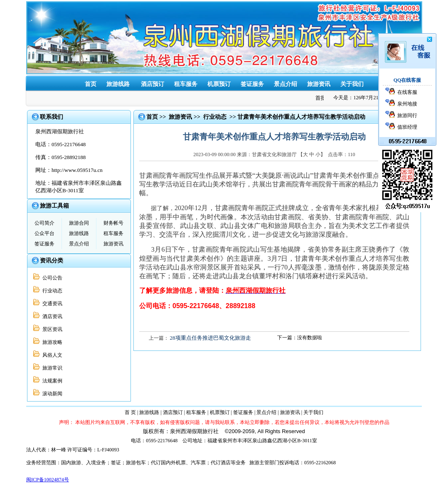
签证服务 (252, 84)
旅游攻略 (51, 342)
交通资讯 (51, 304)
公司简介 (44, 223)
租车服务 (186, 84)
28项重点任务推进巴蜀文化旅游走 (210, 338)
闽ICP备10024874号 (48, 480)
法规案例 (51, 381)
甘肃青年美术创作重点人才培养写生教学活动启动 (301, 117)
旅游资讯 (319, 84)
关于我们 (352, 84)
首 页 (130, 412)
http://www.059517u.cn (77, 170)
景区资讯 (51, 329)
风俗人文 (51, 355)
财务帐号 (113, 223)
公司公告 (51, 278)
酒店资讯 (51, 316)
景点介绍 (286, 84)
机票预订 (219, 84)
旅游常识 (51, 368)
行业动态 (51, 291)
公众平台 (44, 233)
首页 (91, 84)
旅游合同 (79, 223)
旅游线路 (118, 84)
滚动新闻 (51, 394)
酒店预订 (153, 84)
